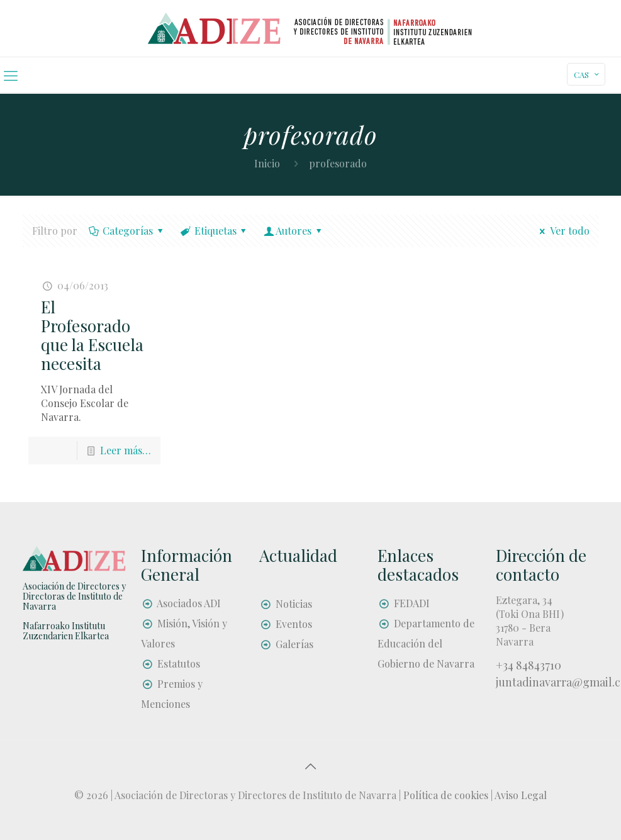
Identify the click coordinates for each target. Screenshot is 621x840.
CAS (587, 75)
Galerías (294, 644)
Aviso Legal (521, 795)
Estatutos (179, 664)
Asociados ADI (189, 603)
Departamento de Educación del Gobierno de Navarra (426, 643)
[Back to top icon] (311, 766)
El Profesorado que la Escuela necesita (92, 335)
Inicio (267, 163)
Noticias (294, 604)
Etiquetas (214, 231)
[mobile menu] (11, 75)
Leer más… (126, 450)
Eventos (294, 624)
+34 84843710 (529, 665)
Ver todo (562, 231)
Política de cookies (446, 795)
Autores (294, 231)
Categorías (127, 231)
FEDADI (412, 603)
